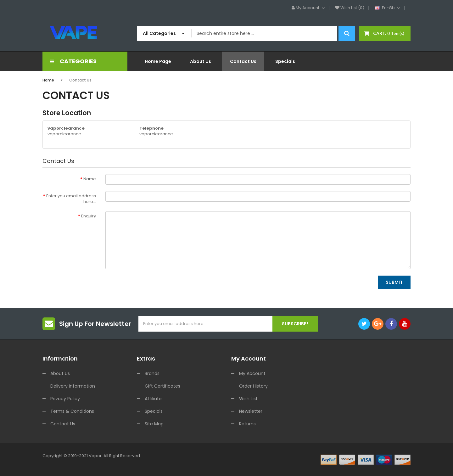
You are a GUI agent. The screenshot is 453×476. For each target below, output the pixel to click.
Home (48, 80)
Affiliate (153, 399)
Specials (154, 411)
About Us (60, 373)
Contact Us (80, 80)
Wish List (248, 399)
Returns (247, 424)
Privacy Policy (65, 399)
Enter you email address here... (71, 199)
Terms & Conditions (72, 411)
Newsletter (251, 411)
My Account (252, 373)
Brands (152, 373)
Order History (253, 386)
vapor (95, 456)
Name (90, 179)
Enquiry (89, 216)
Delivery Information (73, 386)
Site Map (154, 424)
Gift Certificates (162, 386)
